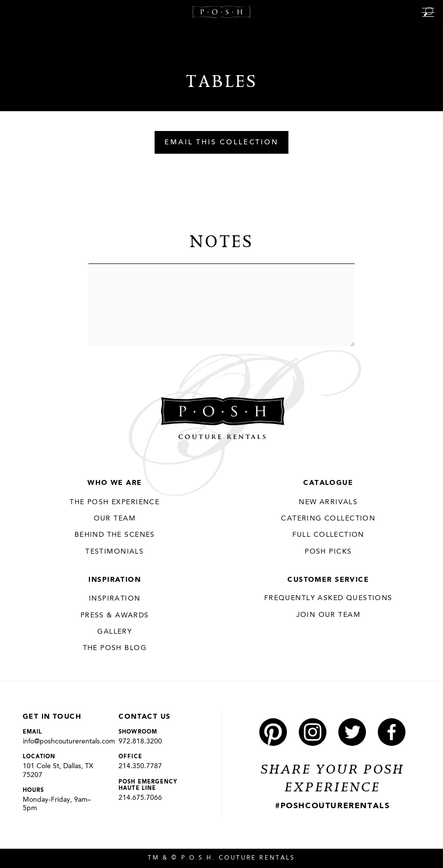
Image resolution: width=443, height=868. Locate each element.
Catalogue (328, 483)
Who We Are (115, 483)
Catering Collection (328, 519)
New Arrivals (328, 502)
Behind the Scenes (115, 535)
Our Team (115, 519)
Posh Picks (328, 552)
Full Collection (328, 535)
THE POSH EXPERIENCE (115, 502)
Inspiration (115, 580)
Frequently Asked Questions (328, 598)
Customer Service (328, 580)
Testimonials (115, 552)
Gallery (115, 632)
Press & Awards (115, 615)
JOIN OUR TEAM (328, 615)
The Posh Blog (115, 648)
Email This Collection (221, 143)
